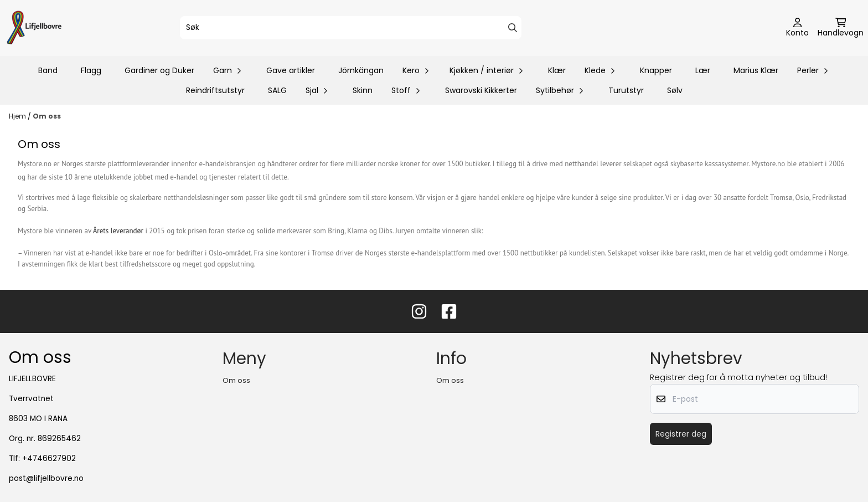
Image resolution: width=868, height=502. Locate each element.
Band (48, 70)
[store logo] (34, 28)
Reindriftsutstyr (215, 90)
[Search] (513, 28)
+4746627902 (49, 459)
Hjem (18, 116)
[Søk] (351, 28)
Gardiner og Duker (159, 70)
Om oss (47, 116)
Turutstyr (626, 90)
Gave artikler (291, 70)
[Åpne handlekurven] (841, 28)
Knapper (656, 70)
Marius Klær (756, 70)
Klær (557, 70)
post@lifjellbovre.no (46, 478)
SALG (277, 90)
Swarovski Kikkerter (481, 90)
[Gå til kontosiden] (797, 28)
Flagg (91, 70)
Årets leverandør (118, 231)
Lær (703, 70)
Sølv (675, 90)
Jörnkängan (361, 70)
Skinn (363, 90)
